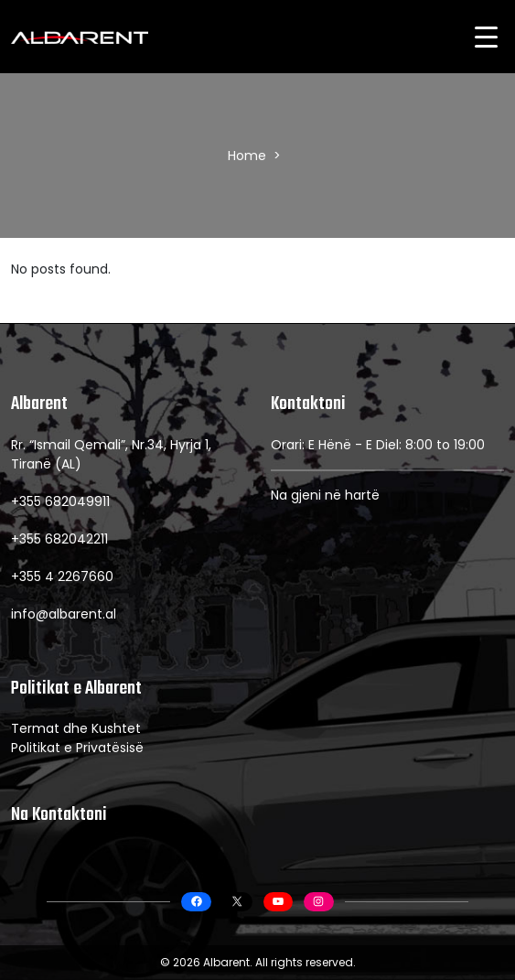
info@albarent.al (64, 614)
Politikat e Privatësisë (77, 748)
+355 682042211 (59, 539)
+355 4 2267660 (62, 576)
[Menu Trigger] (486, 37)
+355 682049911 (60, 501)
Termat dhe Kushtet (76, 728)
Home (247, 156)
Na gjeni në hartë (325, 495)
